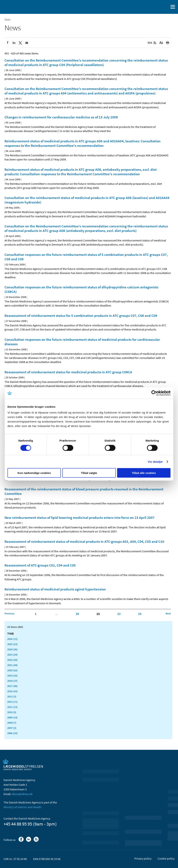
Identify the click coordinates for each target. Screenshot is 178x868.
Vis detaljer (155, 461)
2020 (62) (12, 670)
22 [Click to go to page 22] (119, 614)
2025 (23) (12, 644)
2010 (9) (12, 712)
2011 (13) (12, 707)
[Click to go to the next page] (168, 613)
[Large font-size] (161, 43)
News (7, 19)
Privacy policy (143, 858)
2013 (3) (12, 696)
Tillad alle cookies (144, 473)
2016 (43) (12, 691)
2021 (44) (12, 665)
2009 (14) (12, 717)
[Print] (168, 43)
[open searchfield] (165, 7)
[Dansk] (156, 7)
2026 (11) (12, 639)
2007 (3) (12, 728)
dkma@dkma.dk (22, 794)
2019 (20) (12, 676)
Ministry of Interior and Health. (23, 807)
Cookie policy (166, 858)
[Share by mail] (27, 43)
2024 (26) (12, 649)
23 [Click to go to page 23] (140, 614)
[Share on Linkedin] (14, 43)
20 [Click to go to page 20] (77, 614)
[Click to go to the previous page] (9, 613)
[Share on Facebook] (7, 43)
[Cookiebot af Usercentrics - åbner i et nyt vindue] (154, 393)
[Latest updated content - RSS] (152, 43)
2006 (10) (12, 733)
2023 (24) (12, 655)
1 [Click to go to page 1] (36, 614)
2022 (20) (12, 660)
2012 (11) (12, 702)
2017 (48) (12, 686)
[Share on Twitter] (20, 43)
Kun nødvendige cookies (34, 473)
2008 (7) (12, 723)
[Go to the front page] (19, 7)
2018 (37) (12, 681)
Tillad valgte (89, 473)
